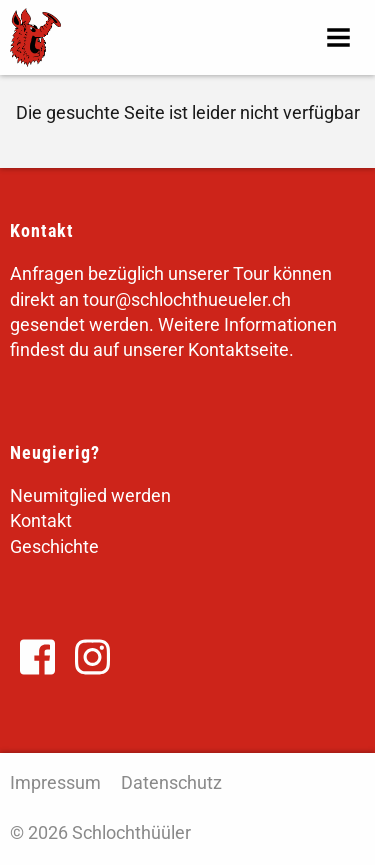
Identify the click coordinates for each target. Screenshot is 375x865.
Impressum (55, 782)
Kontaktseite (238, 349)
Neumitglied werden (90, 495)
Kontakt (41, 520)
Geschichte (54, 546)
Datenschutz (171, 782)
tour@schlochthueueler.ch (187, 299)
